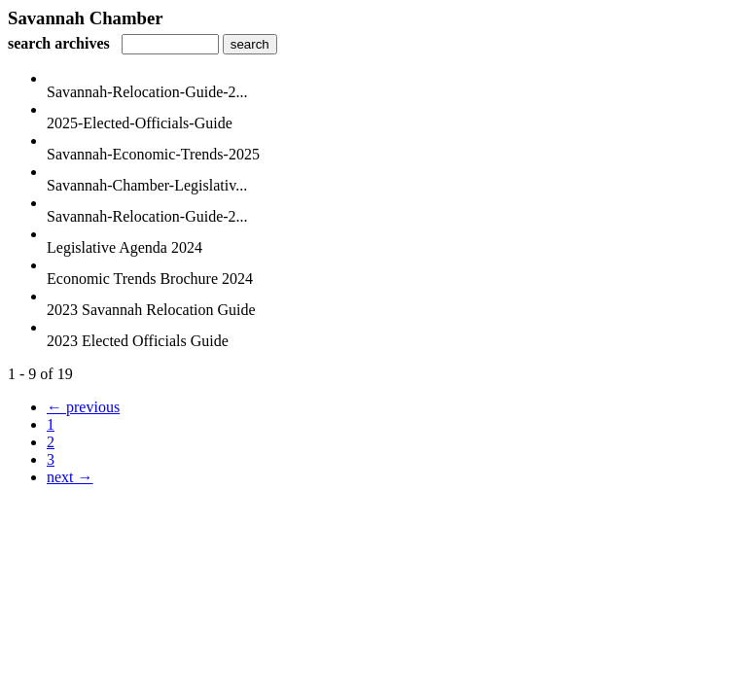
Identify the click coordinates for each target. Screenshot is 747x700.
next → (70, 477)
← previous (83, 407)
